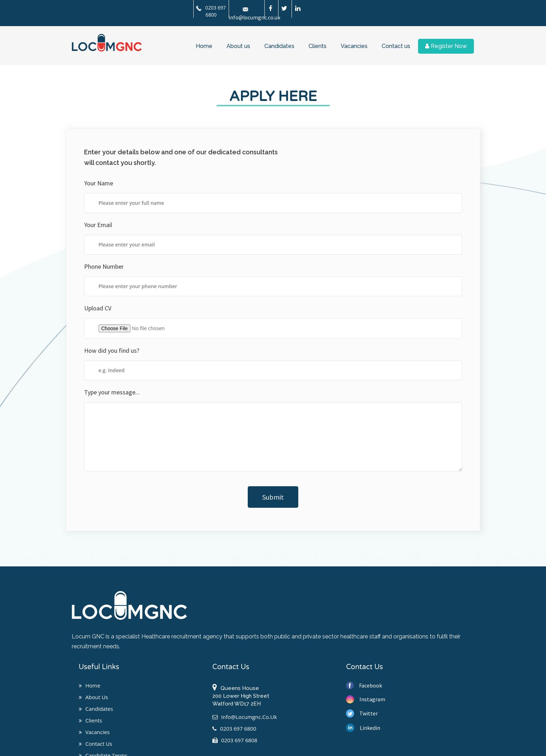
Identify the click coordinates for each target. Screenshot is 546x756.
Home (204, 45)
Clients (318, 45)
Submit (273, 497)
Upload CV (98, 308)
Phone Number (104, 266)
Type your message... (112, 392)
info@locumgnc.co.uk (245, 717)
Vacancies (354, 45)
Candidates (279, 45)
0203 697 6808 (235, 740)
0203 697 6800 (212, 11)
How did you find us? (112, 350)
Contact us (396, 45)
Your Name (99, 183)
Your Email (98, 225)
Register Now (446, 45)
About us (238, 45)
